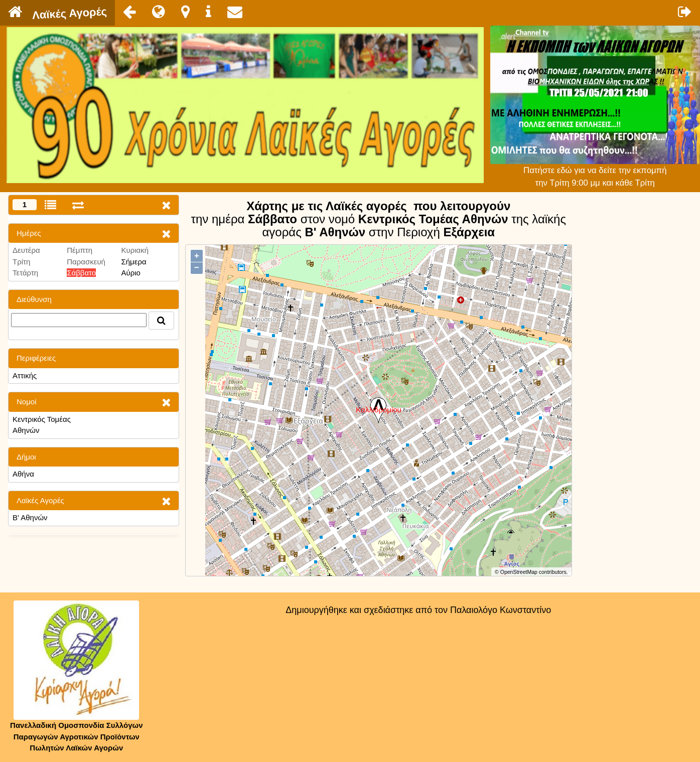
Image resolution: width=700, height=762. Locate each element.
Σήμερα (133, 262)
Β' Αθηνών (30, 517)
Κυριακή (135, 250)
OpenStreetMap (519, 572)
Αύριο (130, 273)
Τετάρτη (25, 273)
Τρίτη (21, 262)
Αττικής (25, 375)
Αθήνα (23, 474)
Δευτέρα (26, 250)
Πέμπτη (80, 250)
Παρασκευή (86, 262)
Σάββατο (81, 273)
